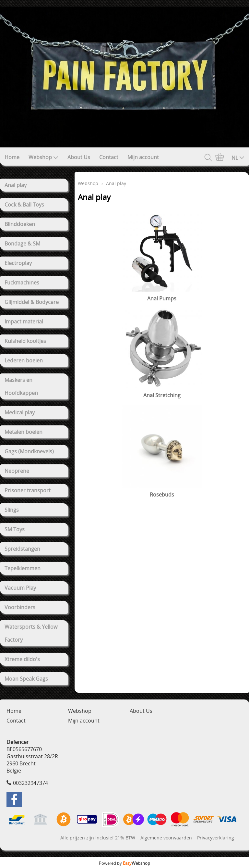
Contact (109, 157)
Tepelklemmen (23, 568)
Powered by (124, 863)
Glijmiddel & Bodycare (32, 302)
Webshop (43, 157)
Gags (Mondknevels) (29, 451)
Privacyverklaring (216, 838)
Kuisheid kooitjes (25, 341)
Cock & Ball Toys (24, 205)
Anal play (16, 185)
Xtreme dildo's (22, 659)
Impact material (24, 321)
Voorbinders (20, 607)
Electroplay (18, 263)
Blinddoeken (20, 224)
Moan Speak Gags (26, 679)
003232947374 (30, 783)
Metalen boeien (24, 432)
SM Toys (15, 529)
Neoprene (17, 471)
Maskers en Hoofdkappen (21, 386)
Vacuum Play (20, 588)
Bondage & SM (22, 244)
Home (12, 157)
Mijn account (143, 157)
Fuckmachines (22, 283)
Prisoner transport (28, 490)
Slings (12, 510)
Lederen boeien (24, 360)
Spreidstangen (22, 549)
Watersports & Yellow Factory (31, 633)
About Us (79, 157)
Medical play (20, 412)
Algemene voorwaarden (166, 838)
